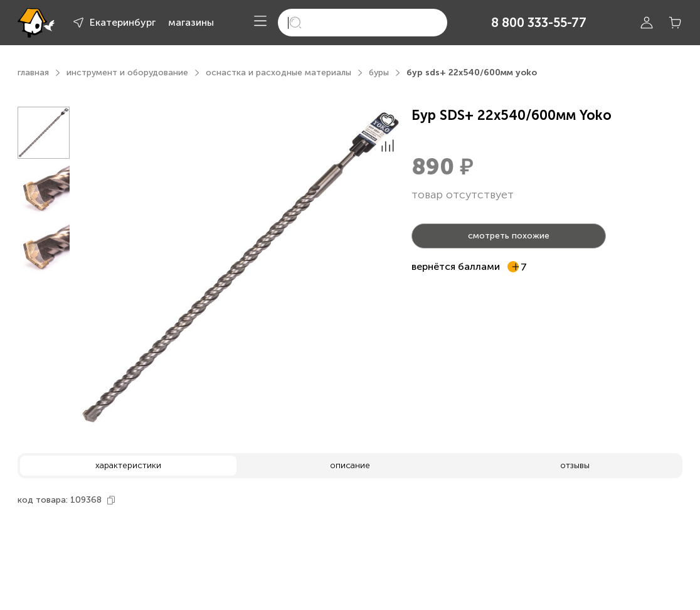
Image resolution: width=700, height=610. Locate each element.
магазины (191, 22)
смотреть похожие (509, 236)
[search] (363, 23)
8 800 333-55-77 (539, 23)
